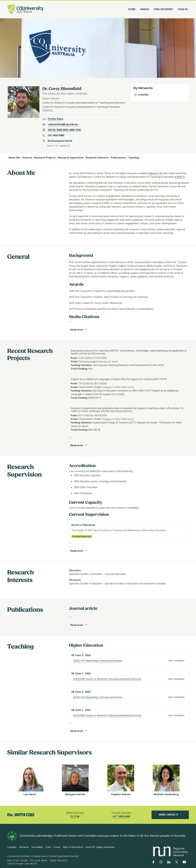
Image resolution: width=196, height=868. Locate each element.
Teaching (134, 158)
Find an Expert (164, 9)
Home (132, 9)
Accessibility (37, 847)
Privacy (57, 847)
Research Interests (97, 158)
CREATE (180, 177)
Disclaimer (24, 847)
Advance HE (155, 173)
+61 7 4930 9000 (121, 816)
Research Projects (45, 158)
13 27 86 (75, 816)
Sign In (183, 9)
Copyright (12, 847)
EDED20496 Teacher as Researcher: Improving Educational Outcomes (107, 679)
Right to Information (73, 847)
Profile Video (56, 119)
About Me (14, 158)
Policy (48, 847)
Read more (79, 330)
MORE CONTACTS (170, 815)
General (27, 158)
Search (145, 9)
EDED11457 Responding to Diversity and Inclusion (98, 661)
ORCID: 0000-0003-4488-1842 (64, 130)
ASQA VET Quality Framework (100, 847)
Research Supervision (71, 158)
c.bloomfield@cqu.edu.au (63, 124)
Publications (118, 158)
